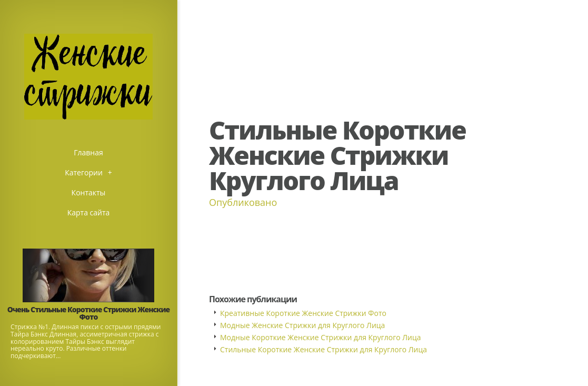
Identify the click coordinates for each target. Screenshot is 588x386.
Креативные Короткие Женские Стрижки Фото (303, 313)
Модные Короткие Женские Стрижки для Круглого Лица (321, 337)
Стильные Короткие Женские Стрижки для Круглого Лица (323, 349)
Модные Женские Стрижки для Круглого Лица (302, 325)
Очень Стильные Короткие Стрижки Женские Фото (88, 313)
